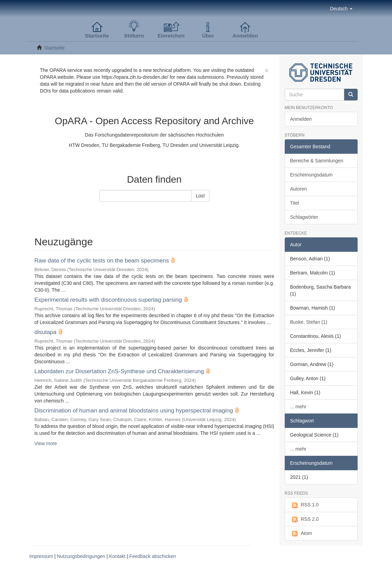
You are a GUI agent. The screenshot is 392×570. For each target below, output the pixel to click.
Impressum (41, 556)
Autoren (299, 189)
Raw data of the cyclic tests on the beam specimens (102, 261)
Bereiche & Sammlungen (317, 161)
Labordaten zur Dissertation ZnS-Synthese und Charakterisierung (119, 371)
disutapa (45, 332)
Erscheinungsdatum (312, 175)
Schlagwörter (304, 217)
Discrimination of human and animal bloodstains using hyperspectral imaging (134, 411)
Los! (200, 196)
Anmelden (301, 119)
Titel (295, 203)
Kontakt (117, 556)
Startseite (55, 48)
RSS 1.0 (304, 505)
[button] (341, 9)
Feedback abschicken (153, 556)
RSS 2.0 (304, 519)
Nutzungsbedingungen (81, 556)
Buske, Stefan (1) (309, 322)
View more (46, 443)
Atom (301, 534)
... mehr (298, 407)
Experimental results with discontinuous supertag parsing (108, 300)
